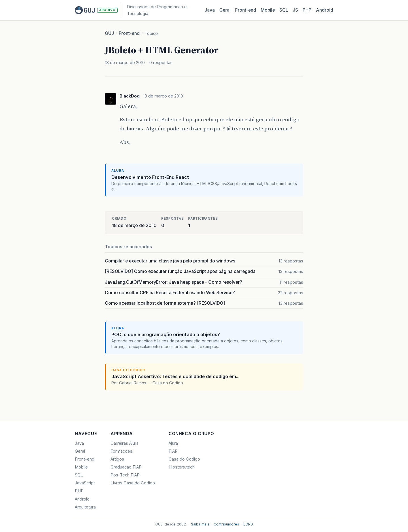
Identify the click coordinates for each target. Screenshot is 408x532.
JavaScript (85, 483)
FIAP (173, 451)
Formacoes (121, 451)
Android (325, 10)
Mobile (268, 10)
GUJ (109, 33)
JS (295, 10)
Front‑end (246, 10)
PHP (307, 10)
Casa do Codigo (184, 459)
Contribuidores (226, 524)
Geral (225, 10)
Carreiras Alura (125, 443)
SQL (284, 10)
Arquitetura (85, 507)
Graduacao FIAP (126, 467)
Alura (173, 443)
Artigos (117, 459)
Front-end (129, 33)
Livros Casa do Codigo (133, 483)
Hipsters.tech (182, 467)
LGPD (248, 524)
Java (210, 10)
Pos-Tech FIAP (125, 475)
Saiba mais (200, 524)
